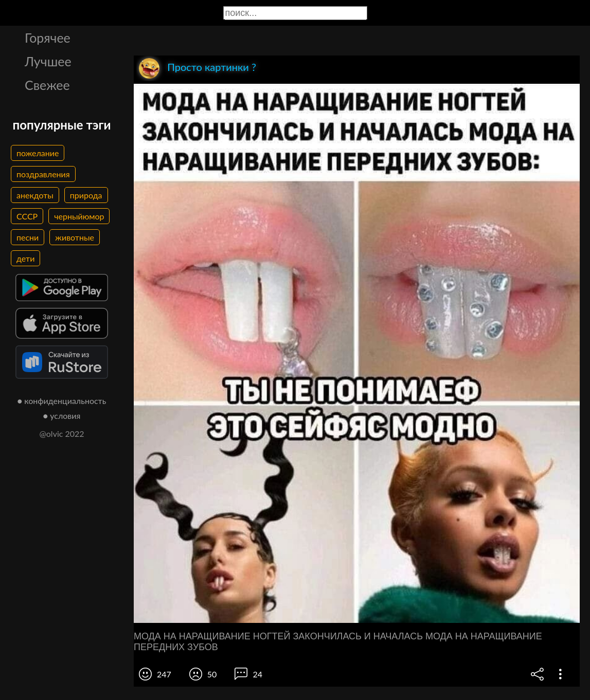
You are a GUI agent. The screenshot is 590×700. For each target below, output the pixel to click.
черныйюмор (79, 216)
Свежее (47, 85)
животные (75, 237)
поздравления (43, 174)
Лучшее (48, 61)
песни (28, 237)
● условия (62, 416)
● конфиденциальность (62, 401)
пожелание (38, 153)
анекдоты (35, 195)
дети (25, 258)
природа (86, 195)
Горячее (48, 38)
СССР (27, 216)
